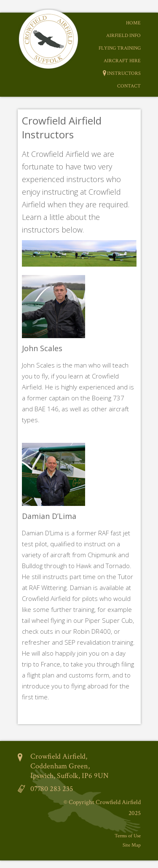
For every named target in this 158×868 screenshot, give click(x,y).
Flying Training (120, 48)
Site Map (132, 845)
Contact (129, 86)
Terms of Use (128, 836)
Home (133, 23)
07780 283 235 (52, 789)
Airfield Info (123, 36)
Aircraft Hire (122, 61)
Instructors (124, 73)
